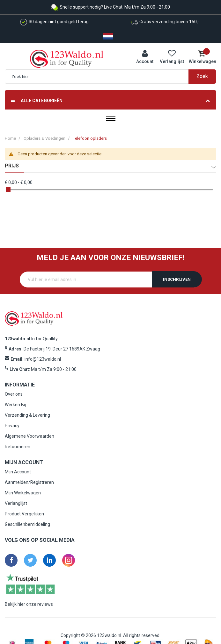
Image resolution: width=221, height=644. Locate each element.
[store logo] (67, 58)
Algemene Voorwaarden (29, 436)
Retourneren (18, 447)
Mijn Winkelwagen (23, 493)
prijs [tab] (12, 166)
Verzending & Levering (27, 415)
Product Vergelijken (24, 514)
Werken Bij (15, 405)
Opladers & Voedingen (44, 138)
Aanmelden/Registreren (29, 482)
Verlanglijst (16, 503)
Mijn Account (18, 472)
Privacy (12, 426)
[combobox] (114, 77)
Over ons (14, 394)
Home (10, 138)
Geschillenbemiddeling (27, 524)
